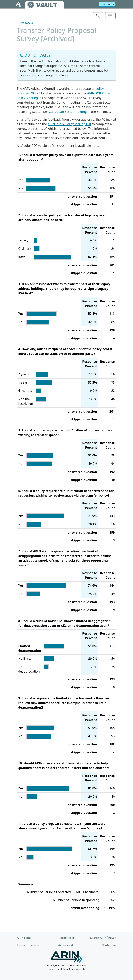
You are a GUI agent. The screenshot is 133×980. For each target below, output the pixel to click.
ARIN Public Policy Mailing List (69, 124)
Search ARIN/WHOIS (103, 938)
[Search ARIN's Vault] (98, 16)
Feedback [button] (107, 4)
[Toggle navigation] (110, 16)
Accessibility (66, 945)
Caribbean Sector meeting (68, 112)
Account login (66, 938)
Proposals (26, 23)
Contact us (109, 945)
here (95, 146)
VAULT (47, 5)
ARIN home (24, 938)
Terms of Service (28, 945)
